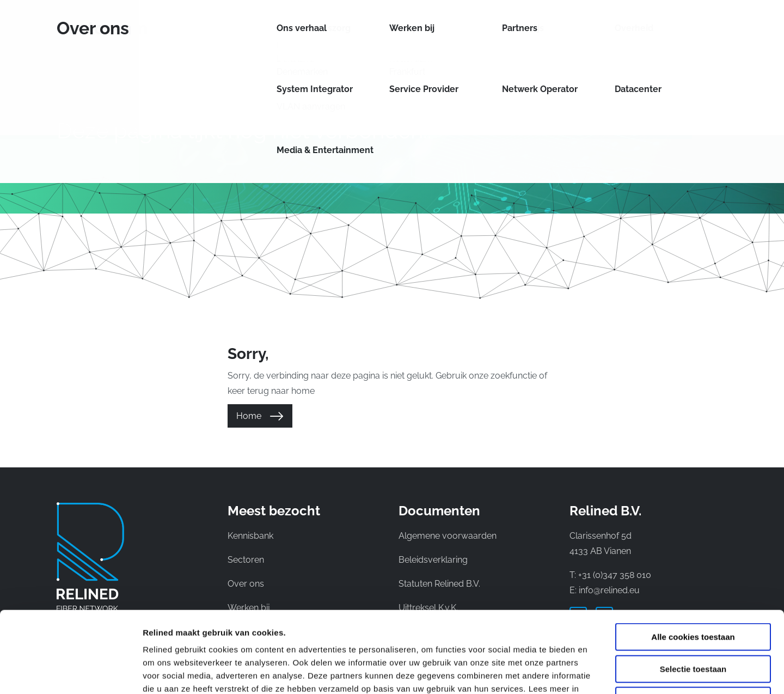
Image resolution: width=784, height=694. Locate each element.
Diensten (304, 24)
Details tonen (588, 672)
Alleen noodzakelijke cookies (693, 625)
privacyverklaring (200, 626)
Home (249, 416)
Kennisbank (566, 24)
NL (685, 24)
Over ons (503, 24)
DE (722, 24)
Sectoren (438, 24)
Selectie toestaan (693, 593)
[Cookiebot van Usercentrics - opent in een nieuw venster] (71, 673)
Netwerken (370, 24)
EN (703, 24)
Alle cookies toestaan (693, 561)
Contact (622, 24)
